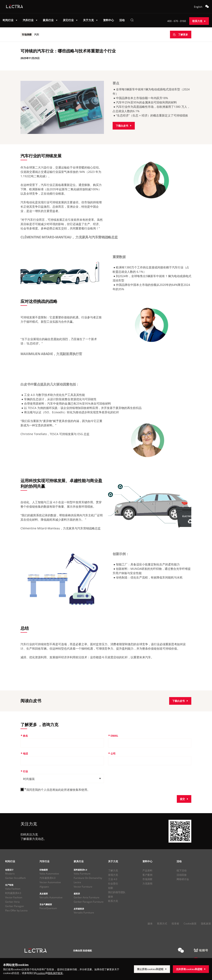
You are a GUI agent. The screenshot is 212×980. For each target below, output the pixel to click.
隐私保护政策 (55, 973)
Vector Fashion (14, 897)
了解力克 (113, 870)
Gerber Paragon (14, 906)
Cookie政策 (190, 924)
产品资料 (147, 870)
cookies (41, 973)
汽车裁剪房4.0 (48, 878)
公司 (113, 754)
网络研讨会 (183, 879)
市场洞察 (147, 879)
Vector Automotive (50, 882)
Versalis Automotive (51, 897)
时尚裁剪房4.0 (13, 893)
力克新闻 (147, 884)
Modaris (10, 874)
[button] (62, 779)
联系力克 (113, 901)
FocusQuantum (48, 908)
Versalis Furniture (84, 913)
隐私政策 (206, 924)
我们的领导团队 (117, 892)
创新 (111, 888)
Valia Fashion (13, 889)
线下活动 (182, 870)
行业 (25, 771)
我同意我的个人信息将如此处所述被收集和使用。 (58, 790)
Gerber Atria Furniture (87, 897)
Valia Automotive (49, 874)
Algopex (44, 887)
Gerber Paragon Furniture (89, 902)
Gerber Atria (12, 902)
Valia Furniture (82, 874)
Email (114, 736)
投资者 (175, 924)
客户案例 (147, 875)
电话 (25, 754)
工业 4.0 (113, 879)
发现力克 (113, 875)
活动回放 (182, 875)
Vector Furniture (83, 887)
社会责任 (113, 884)
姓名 (25, 736)
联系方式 (162, 924)
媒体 (111, 897)
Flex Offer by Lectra (16, 910)
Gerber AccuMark (15, 878)
